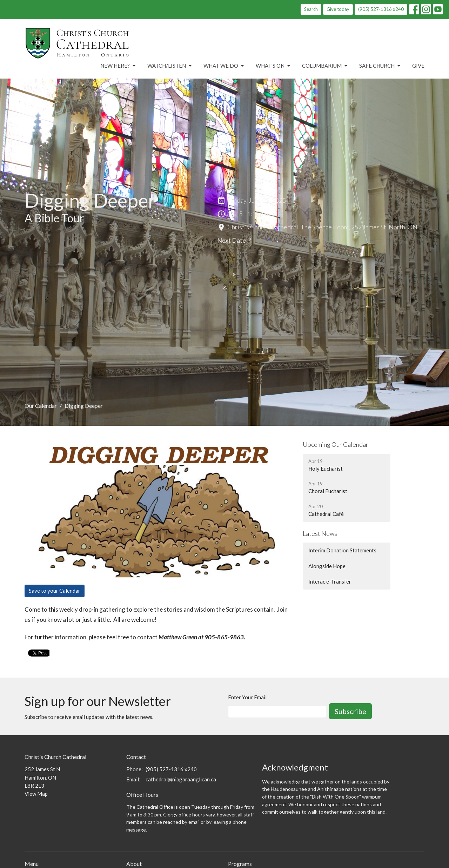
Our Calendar (41, 406)
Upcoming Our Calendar (336, 444)
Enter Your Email (247, 697)
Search (311, 9)
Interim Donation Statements (342, 550)
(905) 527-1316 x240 (381, 9)
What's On (274, 66)
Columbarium (325, 66)
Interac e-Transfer (330, 581)
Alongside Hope (327, 566)
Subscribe (350, 711)
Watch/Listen (170, 66)
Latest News (320, 533)
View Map (36, 794)
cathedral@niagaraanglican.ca (181, 779)
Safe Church (380, 66)
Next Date (235, 240)
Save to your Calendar (55, 591)
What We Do (224, 66)
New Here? (119, 66)
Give (418, 66)
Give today (338, 9)
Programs (240, 864)
